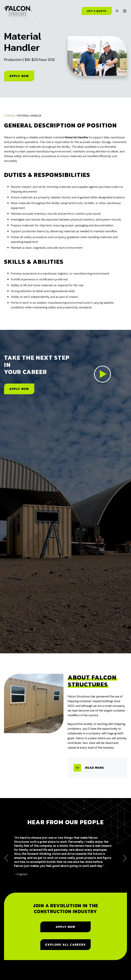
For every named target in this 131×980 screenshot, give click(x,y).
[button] (117, 11)
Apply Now (19, 76)
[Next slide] (125, 858)
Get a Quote (97, 11)
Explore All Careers (65, 945)
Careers (9, 116)
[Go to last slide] (6, 858)
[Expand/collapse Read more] (77, 768)
